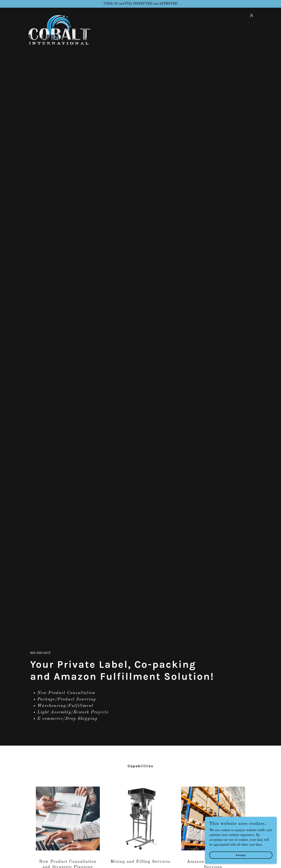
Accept (241, 855)
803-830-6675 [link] (40, 653)
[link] (59, 15)
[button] (252, 16)
